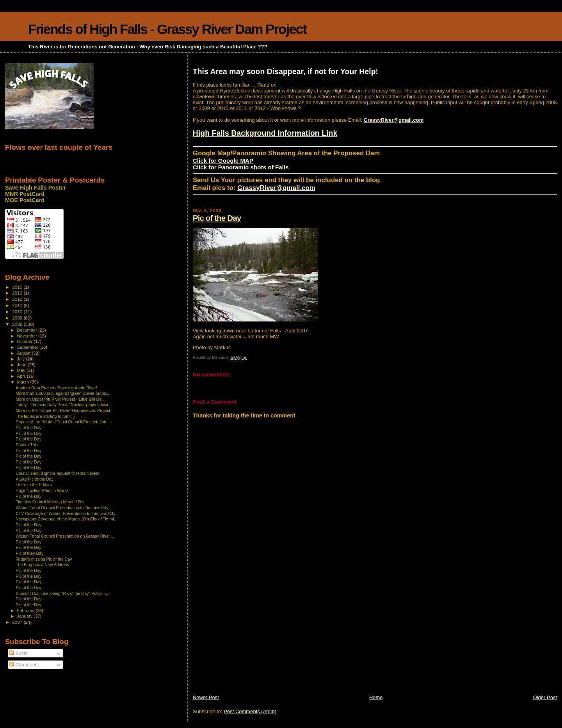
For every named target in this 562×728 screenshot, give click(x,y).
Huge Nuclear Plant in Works (42, 490)
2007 (18, 622)
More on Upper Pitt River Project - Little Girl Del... (61, 399)
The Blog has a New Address (42, 565)
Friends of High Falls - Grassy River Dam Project (167, 29)
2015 (18, 287)
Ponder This (27, 445)
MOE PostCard (25, 200)
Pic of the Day (217, 218)
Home (376, 697)
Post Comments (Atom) (250, 711)
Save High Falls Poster (36, 188)
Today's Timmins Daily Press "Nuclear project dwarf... (64, 405)
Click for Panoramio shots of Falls (241, 167)
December (28, 330)
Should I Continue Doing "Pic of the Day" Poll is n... (62, 593)
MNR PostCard (25, 194)
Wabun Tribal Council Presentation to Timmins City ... (64, 508)
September (28, 347)
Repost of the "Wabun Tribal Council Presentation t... (64, 422)
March (24, 382)
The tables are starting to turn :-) (45, 416)
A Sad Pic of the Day (35, 479)
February (27, 611)
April (22, 376)
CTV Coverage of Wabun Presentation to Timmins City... (67, 513)
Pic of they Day (29, 553)
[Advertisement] (251, 639)
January (26, 616)
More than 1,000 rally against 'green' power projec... (63, 393)
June (22, 365)
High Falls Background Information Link (265, 133)
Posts (18, 653)
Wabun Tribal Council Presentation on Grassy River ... (65, 536)
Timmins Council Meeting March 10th (50, 502)
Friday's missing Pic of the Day (44, 559)
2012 (18, 299)
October (26, 341)
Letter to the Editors (34, 485)
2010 (18, 312)
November (28, 336)
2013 (18, 293)
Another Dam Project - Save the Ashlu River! (56, 388)
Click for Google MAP (223, 161)
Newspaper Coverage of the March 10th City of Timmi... (66, 519)
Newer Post (206, 697)
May (22, 370)
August (25, 353)
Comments (24, 665)
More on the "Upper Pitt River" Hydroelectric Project (63, 410)
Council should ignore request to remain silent (58, 473)
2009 (18, 318)
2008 (18, 324)
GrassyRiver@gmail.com (394, 120)
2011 (18, 305)
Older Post (545, 697)
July (22, 359)
